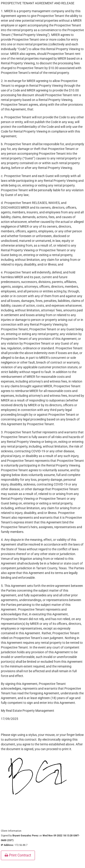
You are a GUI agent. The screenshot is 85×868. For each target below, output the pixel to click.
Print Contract (18, 855)
